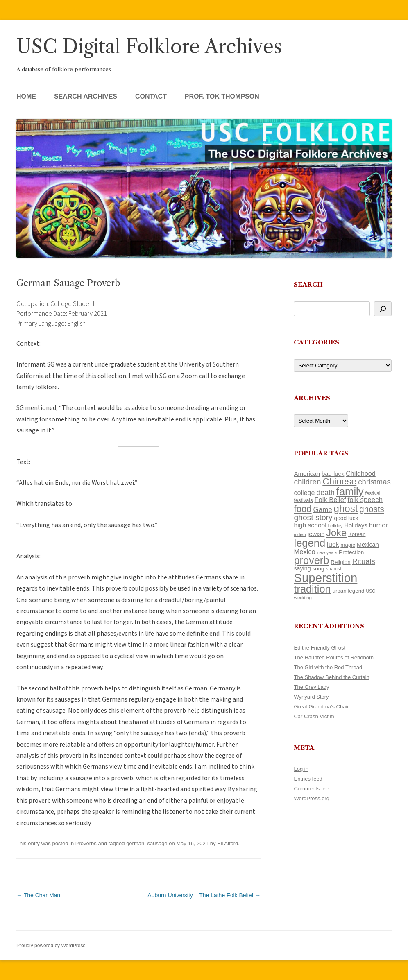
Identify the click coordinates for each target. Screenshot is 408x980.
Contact (151, 96)
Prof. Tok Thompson (222, 96)
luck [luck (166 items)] (333, 544)
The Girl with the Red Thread (328, 667)
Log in (301, 769)
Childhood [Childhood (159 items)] (361, 473)
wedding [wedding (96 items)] (303, 597)
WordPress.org (311, 798)
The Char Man (38, 895)
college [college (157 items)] (304, 493)
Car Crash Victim (314, 716)
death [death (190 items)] (325, 493)
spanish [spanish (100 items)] (334, 569)
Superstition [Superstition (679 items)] (325, 578)
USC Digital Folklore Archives (149, 46)
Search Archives (86, 96)
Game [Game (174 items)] (323, 510)
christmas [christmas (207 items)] (374, 482)
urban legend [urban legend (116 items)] (348, 591)
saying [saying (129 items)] (302, 568)
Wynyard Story (311, 697)
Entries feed (308, 779)
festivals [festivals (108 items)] (303, 500)
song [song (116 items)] (318, 569)
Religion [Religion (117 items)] (340, 562)
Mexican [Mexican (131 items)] (368, 545)
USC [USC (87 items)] (371, 591)
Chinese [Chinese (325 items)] (339, 481)
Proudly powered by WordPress (51, 946)
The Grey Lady (311, 687)
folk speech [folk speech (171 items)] (365, 500)
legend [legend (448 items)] (309, 543)
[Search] (383, 309)
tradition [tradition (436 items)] (312, 589)
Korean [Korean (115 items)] (357, 534)
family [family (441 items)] (350, 491)
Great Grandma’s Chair (321, 707)
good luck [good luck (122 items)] (346, 518)
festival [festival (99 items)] (373, 493)
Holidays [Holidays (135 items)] (356, 525)
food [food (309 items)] (303, 509)
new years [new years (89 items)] (327, 552)
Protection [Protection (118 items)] (351, 552)
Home (26, 96)
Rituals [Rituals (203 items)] (363, 561)
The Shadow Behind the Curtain (331, 677)
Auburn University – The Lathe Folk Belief (204, 895)
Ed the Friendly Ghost (320, 648)
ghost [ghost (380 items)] (346, 508)
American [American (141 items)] (307, 474)
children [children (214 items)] (307, 482)
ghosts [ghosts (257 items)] (372, 509)
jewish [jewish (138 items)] (316, 534)
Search (308, 284)
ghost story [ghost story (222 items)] (313, 517)
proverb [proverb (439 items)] (311, 560)
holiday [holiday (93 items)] (335, 526)
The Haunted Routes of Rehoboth (333, 657)
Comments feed (313, 789)
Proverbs (86, 843)
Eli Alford (228, 843)
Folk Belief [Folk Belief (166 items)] (330, 500)
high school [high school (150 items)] (310, 525)
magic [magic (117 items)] (348, 545)
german (135, 843)
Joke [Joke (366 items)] (336, 533)
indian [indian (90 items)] (300, 534)
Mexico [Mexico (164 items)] (304, 552)
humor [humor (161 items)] (378, 525)
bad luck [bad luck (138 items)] (333, 474)
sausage (157, 843)
